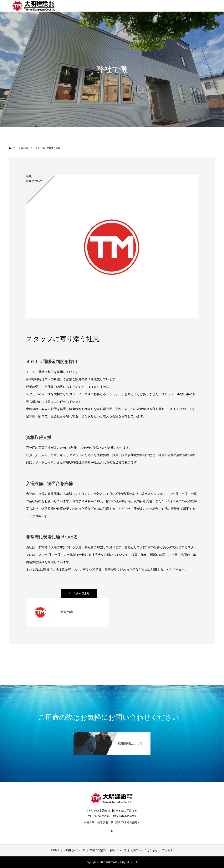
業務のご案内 (98, 850)
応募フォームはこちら (144, 850)
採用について (118, 850)
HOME (55, 850)
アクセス (167, 850)
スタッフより (81, 593)
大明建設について (74, 850)
